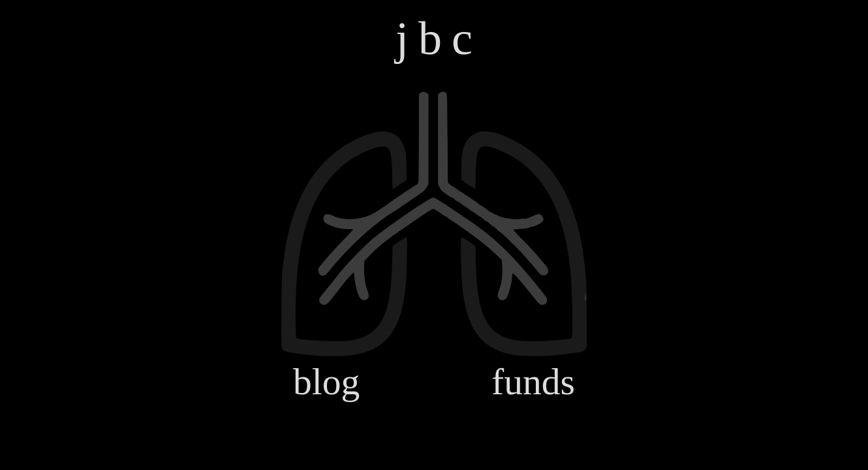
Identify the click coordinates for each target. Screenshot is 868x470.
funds (533, 382)
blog (326, 382)
